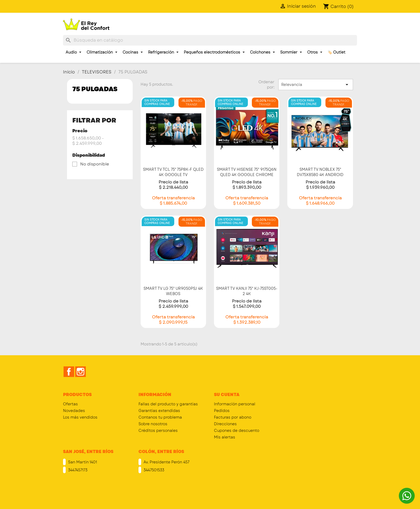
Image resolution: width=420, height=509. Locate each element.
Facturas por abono (233, 417)
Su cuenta (227, 395)
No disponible (95, 164)
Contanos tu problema (160, 417)
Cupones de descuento (237, 431)
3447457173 (77, 470)
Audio (73, 52)
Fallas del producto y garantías (168, 404)
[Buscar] (210, 40)
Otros (315, 52)
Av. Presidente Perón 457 (166, 462)
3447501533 (153, 470)
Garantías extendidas (159, 411)
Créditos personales (158, 431)
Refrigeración (163, 52)
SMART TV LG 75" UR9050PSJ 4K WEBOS (173, 291)
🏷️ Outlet (336, 52)
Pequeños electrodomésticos (214, 52)
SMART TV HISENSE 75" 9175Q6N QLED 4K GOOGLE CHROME (247, 172)
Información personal (235, 404)
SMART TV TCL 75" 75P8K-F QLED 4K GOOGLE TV (173, 172)
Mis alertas (225, 437)
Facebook (69, 372)
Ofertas (70, 404)
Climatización (102, 52)
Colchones (262, 52)
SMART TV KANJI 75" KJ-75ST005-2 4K (247, 291)
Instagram (81, 372)
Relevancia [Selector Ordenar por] (316, 85)
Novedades (74, 411)
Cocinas (133, 52)
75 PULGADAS (95, 89)
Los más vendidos (80, 417)
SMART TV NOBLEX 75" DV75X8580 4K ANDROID (320, 172)
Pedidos (222, 411)
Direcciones (225, 424)
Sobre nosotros (153, 424)
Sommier (291, 52)
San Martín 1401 (82, 462)
